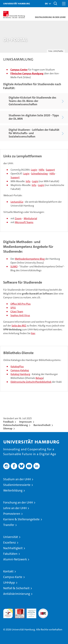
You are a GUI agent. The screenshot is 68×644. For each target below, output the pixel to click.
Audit (18, 610)
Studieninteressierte (17, 485)
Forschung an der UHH (18, 502)
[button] (47, 4)
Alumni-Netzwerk (15, 559)
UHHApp (9, 583)
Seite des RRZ (19, 326)
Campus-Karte (13, 577)
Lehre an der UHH (15, 508)
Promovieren (12, 514)
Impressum (25, 422)
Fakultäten (10, 554)
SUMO (14, 266)
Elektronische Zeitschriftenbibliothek (31, 382)
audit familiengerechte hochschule (8, 613)
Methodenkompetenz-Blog (30, 259)
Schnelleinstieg (39, 174)
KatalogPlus (17, 366)
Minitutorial (30, 218)
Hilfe (42, 170)
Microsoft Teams (24, 222)
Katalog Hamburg (20, 374)
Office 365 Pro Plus (21, 304)
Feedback (8, 422)
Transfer (9, 525)
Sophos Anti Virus (20, 315)
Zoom (18, 218)
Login (34, 170)
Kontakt (8, 571)
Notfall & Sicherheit (16, 588)
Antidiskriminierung (17, 594)
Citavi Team (17, 312)
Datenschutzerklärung (16, 425)
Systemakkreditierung (43, 610)
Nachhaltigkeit (13, 548)
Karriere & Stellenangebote (21, 519)
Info (28, 181)
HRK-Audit (30, 612)
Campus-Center (19, 70)
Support (50, 170)
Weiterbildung (13, 490)
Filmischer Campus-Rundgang (27, 73)
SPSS (13, 308)
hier (33, 333)
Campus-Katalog (20, 370)
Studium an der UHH (17, 479)
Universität (11, 537)
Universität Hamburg (17, 3)
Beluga (39, 378)
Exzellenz (10, 543)
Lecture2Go (17, 202)
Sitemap (8, 428)
